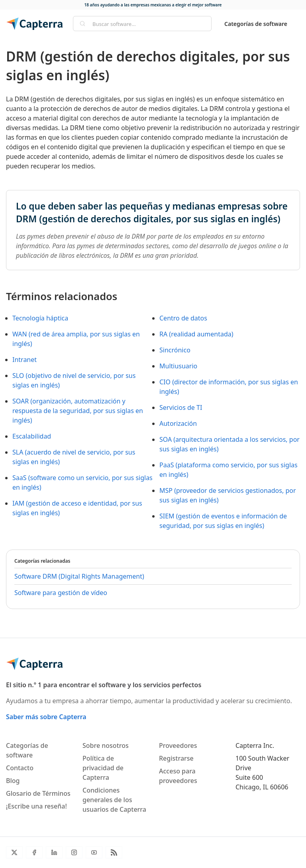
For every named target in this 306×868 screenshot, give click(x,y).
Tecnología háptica (40, 318)
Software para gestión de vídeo (61, 593)
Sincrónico (175, 350)
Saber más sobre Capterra (46, 717)
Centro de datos (183, 318)
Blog (13, 781)
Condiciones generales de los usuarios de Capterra (114, 800)
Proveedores (178, 745)
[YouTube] (94, 852)
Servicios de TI (181, 407)
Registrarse (176, 758)
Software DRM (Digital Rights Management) (79, 576)
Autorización (178, 423)
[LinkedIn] (54, 852)
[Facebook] (34, 852)
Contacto (20, 768)
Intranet (25, 360)
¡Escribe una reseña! (36, 806)
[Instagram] (74, 852)
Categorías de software (256, 24)
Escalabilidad (32, 436)
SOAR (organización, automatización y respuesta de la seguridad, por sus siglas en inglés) (78, 411)
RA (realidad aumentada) (196, 334)
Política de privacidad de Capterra (103, 768)
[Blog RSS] (114, 852)
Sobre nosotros (106, 745)
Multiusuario (178, 366)
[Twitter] (14, 852)
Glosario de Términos (38, 793)
